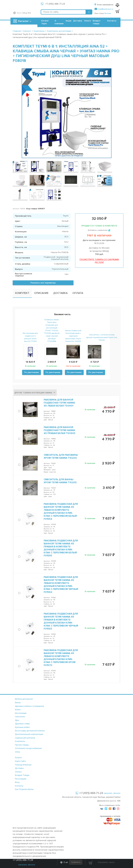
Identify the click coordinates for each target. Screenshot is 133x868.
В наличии (90, 410)
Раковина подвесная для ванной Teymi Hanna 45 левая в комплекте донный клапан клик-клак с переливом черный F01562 (61, 585)
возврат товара (22, 775)
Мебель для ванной (24, 699)
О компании (59, 22)
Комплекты (20, 741)
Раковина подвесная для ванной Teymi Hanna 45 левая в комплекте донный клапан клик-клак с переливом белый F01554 (61, 511)
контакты (19, 786)
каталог (19, 758)
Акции (69, 21)
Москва (108, 13)
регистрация (21, 779)
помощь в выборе (23, 765)
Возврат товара (97, 22)
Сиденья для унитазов (25, 738)
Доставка (78, 21)
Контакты (112, 21)
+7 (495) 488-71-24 (55, 4)
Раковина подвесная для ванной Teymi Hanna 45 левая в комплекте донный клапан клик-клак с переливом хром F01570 (61, 658)
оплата (18, 772)
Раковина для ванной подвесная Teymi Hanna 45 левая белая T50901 (59, 403)
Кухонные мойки (22, 727)
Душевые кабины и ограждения (29, 706)
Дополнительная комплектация (29, 734)
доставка (19, 768)
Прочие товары (22, 745)
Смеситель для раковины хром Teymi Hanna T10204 (61, 456)
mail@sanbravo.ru (104, 9)
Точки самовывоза (104, 5)
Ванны (18, 703)
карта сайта (20, 761)
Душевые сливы (22, 724)
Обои (18, 752)
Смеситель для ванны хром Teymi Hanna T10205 (60, 481)
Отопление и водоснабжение (28, 748)
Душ (17, 720)
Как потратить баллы (24, 789)
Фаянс (18, 710)
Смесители (20, 717)
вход (17, 782)
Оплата (87, 21)
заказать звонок (112, 793)
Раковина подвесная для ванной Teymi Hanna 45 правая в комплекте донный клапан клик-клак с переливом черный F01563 (61, 621)
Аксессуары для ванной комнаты (30, 731)
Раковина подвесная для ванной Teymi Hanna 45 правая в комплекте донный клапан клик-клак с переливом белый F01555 (61, 548)
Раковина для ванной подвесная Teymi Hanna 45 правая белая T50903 (59, 430)
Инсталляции (21, 713)
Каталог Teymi (45, 22)
